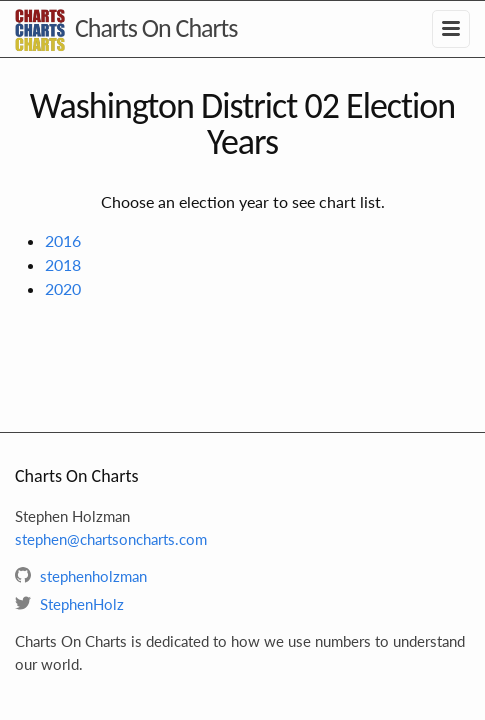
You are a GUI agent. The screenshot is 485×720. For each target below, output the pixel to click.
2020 (63, 288)
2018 (63, 264)
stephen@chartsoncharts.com (111, 539)
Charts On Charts (156, 28)
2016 (63, 240)
